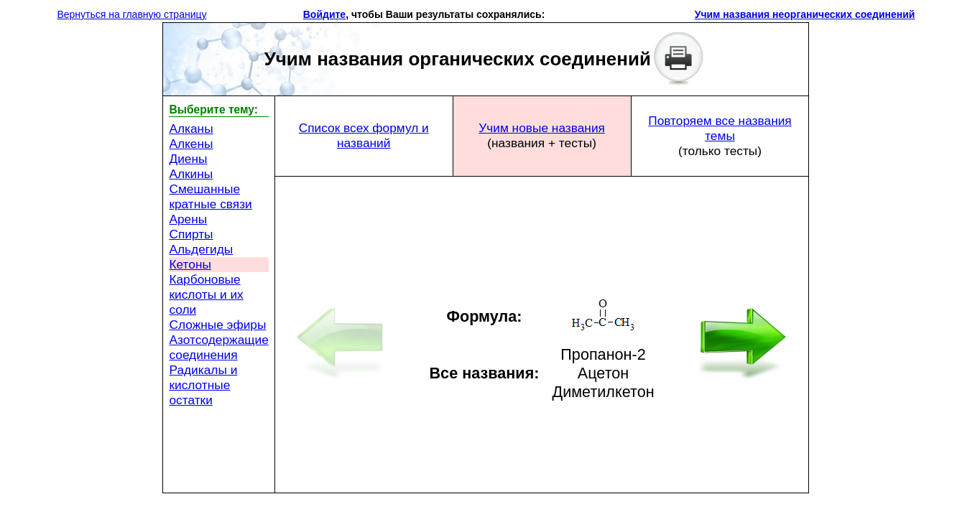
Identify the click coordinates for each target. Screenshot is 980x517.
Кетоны (190, 264)
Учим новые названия (542, 128)
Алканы (191, 129)
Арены (188, 219)
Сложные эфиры (217, 325)
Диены (188, 159)
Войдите (324, 14)
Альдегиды (201, 249)
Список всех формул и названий (364, 135)
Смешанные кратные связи (210, 196)
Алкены (191, 144)
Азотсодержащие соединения (218, 347)
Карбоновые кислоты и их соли (206, 294)
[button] (550, 14)
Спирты (191, 234)
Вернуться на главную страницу (131, 14)
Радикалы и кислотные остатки (203, 385)
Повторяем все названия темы (720, 128)
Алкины (191, 174)
